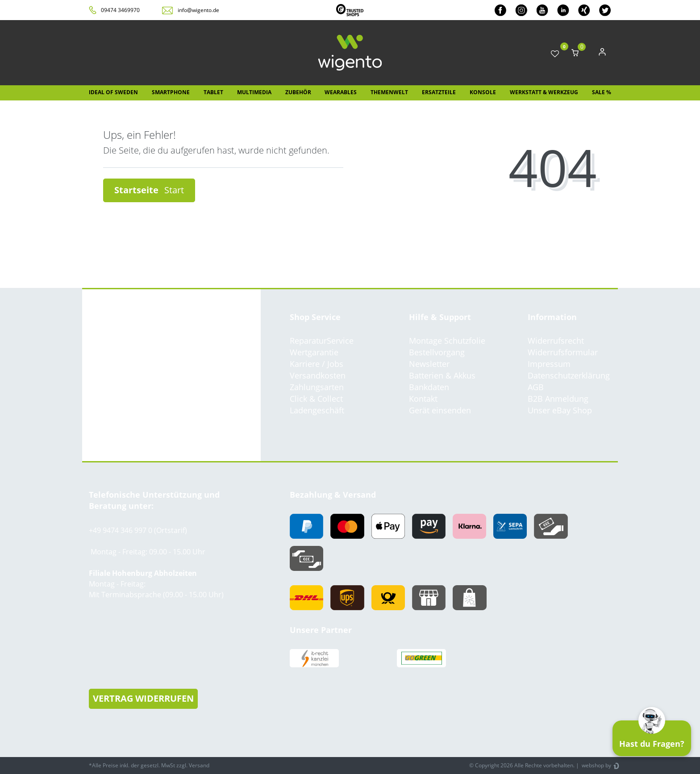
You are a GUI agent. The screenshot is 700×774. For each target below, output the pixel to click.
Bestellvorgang (437, 352)
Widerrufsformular (563, 352)
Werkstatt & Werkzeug (544, 92)
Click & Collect (316, 399)
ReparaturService (322, 341)
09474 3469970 (120, 10)
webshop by (596, 765)
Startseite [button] (149, 190)
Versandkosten (318, 375)
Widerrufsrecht (556, 341)
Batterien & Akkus (442, 375)
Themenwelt (389, 92)
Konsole (483, 92)
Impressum (549, 364)
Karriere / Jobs (317, 364)
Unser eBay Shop (560, 410)
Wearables (341, 92)
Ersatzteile (439, 92)
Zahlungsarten (317, 387)
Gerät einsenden (440, 410)
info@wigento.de (198, 10)
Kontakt (423, 399)
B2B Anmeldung (558, 399)
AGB (536, 387)
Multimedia (254, 92)
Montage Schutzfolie (447, 341)
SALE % (602, 92)
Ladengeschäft (317, 410)
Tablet (213, 92)
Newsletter (429, 364)
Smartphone (171, 92)
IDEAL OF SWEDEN (113, 92)
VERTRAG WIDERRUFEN (143, 698)
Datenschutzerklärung (569, 375)
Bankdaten (429, 387)
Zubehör (298, 92)
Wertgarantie (314, 352)
